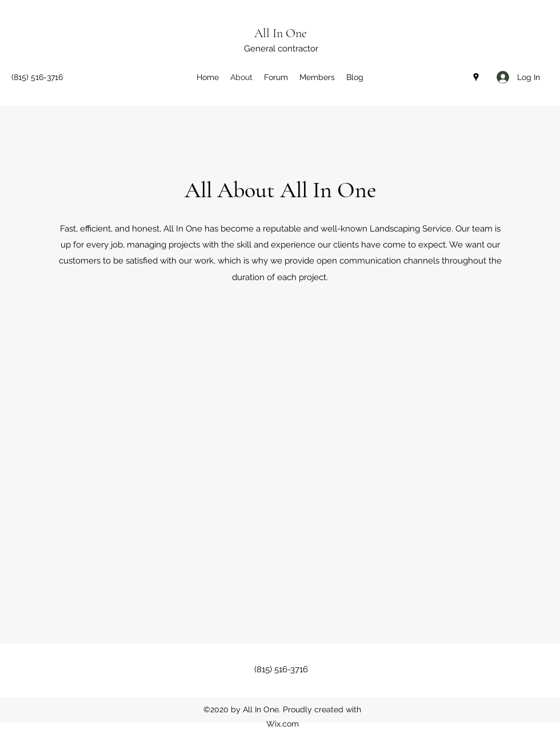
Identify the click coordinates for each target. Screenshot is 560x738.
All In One (281, 33)
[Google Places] (476, 77)
